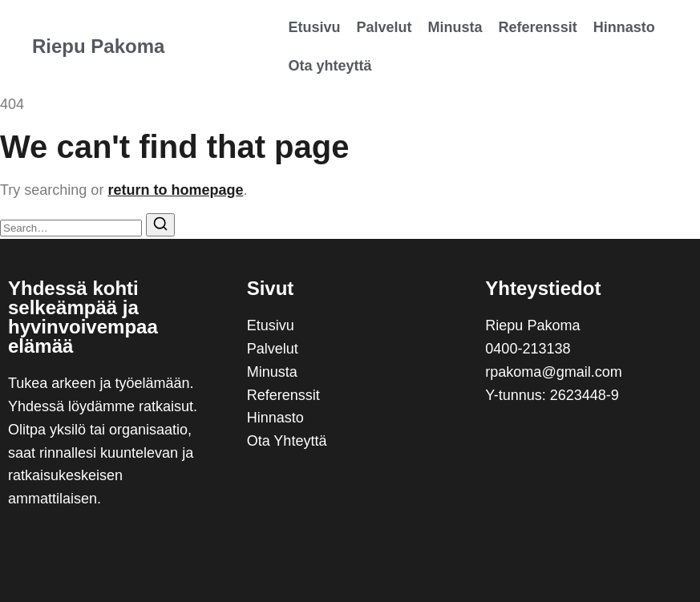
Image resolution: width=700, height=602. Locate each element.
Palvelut (384, 27)
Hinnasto (624, 27)
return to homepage (175, 190)
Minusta (455, 27)
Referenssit (538, 27)
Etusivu (315, 27)
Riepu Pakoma (98, 46)
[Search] (160, 225)
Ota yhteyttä (330, 66)
